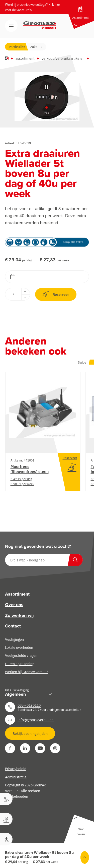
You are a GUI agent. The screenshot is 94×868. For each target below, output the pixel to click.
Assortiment (25, 58)
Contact (13, 626)
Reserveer (56, 294)
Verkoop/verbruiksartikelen (63, 58)
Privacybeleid (16, 769)
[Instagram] (55, 748)
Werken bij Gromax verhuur (26, 672)
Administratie (16, 777)
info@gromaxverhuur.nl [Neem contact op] (36, 720)
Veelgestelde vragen (21, 655)
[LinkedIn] (25, 748)
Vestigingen (14, 639)
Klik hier (54, 4)
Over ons (14, 605)
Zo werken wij (19, 615)
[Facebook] (10, 748)
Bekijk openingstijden (30, 733)
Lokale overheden (19, 647)
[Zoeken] (75, 560)
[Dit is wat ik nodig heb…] (44, 560)
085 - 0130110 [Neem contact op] (29, 705)
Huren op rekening (20, 664)
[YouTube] (40, 748)
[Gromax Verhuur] (40, 25)
